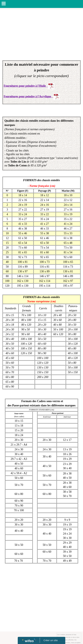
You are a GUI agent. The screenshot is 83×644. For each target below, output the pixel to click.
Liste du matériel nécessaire (27, 64)
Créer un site (51, 640)
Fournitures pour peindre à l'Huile (25, 86)
